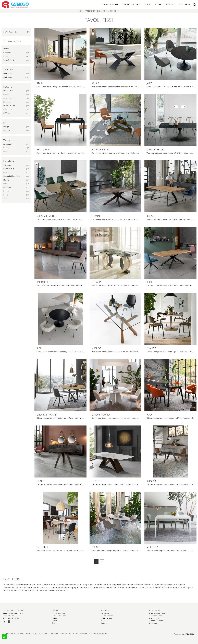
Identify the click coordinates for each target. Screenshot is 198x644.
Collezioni (185, 4)
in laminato (8, 98)
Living (148, 4)
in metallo (8, 110)
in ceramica (8, 91)
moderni (7, 131)
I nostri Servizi (107, 616)
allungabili (8, 144)
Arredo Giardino (156, 621)
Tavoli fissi (114, 11)
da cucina (8, 74)
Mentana (7, 184)
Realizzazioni (106, 618)
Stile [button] (5, 123)
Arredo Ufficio (155, 618)
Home (81, 11)
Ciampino (7, 165)
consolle (7, 148)
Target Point (9, 60)
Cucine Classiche (132, 4)
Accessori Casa (156, 616)
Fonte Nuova (9, 169)
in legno (7, 102)
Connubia (7, 53)
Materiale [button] (8, 87)
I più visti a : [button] (9, 161)
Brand (103, 621)
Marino (6, 180)
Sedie (54, 623)
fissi (5, 152)
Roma (6, 195)
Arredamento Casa (93, 11)
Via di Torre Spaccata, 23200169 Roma (14, 615)
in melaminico (9, 106)
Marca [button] (6, 49)
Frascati (7, 173)
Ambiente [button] (8, 70)
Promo (159, 4)
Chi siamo (105, 613)
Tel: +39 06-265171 (12, 618)
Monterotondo (9, 188)
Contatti (171, 4)
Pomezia (7, 191)
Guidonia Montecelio (12, 176)
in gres (6, 95)
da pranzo (8, 77)
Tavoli (105, 11)
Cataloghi (153, 623)
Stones (6, 56)
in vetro (7, 113)
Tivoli (6, 199)
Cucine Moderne (110, 4)
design (6, 127)
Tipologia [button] (8, 140)
